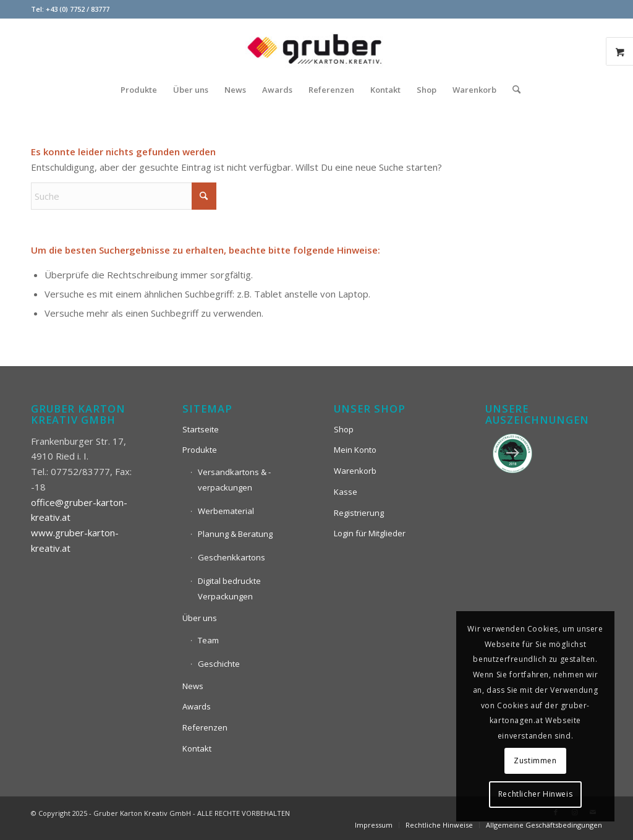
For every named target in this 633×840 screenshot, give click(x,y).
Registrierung (359, 513)
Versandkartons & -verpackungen (234, 480)
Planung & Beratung (235, 534)
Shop (344, 429)
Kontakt (197, 748)
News (193, 686)
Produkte (200, 450)
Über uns (200, 618)
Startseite (201, 429)
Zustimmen (535, 761)
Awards (197, 706)
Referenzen (205, 727)
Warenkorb (355, 471)
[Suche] (512, 90)
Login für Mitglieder (370, 533)
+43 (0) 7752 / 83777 (78, 9)
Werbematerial (226, 511)
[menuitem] (139, 90)
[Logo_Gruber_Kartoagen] (316, 46)
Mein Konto (355, 450)
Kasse (346, 492)
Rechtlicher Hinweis (535, 794)
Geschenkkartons (232, 557)
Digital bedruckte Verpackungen (229, 589)
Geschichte (219, 664)
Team (208, 640)
